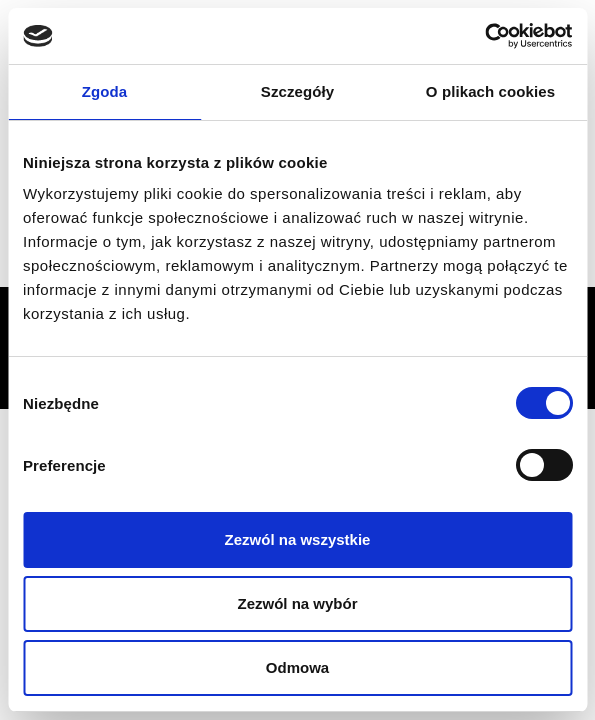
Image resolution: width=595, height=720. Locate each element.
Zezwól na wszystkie (298, 539)
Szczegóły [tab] (297, 91)
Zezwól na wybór (297, 603)
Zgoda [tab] (105, 91)
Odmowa (297, 667)
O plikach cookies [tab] (490, 91)
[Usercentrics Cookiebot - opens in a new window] (484, 36)
